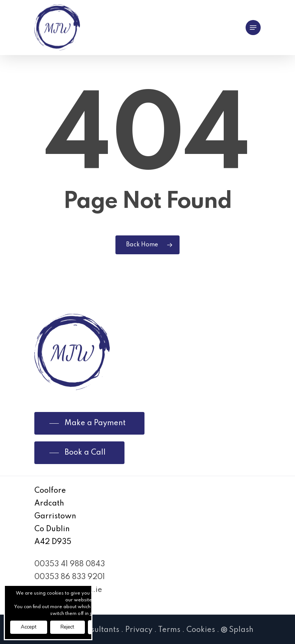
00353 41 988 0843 (70, 564)
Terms (169, 630)
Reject (71, 627)
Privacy (139, 630)
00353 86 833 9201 (70, 577)
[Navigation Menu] (253, 28)
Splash (237, 630)
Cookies (201, 630)
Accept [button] (30, 627)
